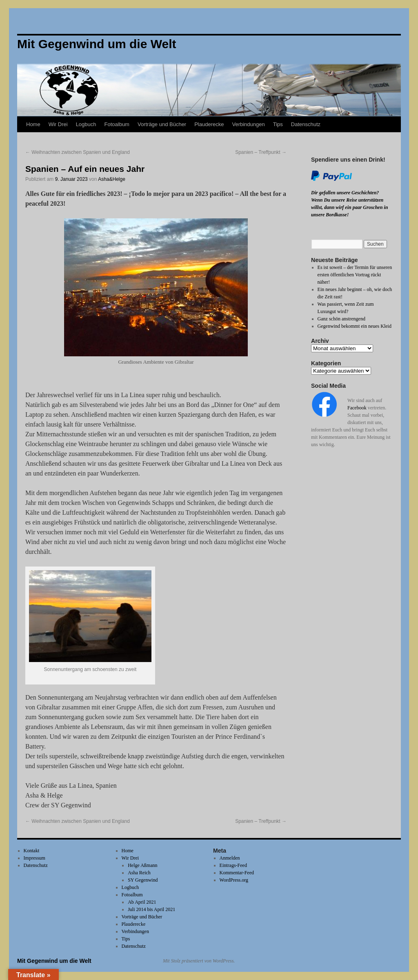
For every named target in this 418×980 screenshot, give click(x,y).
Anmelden (230, 858)
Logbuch (86, 124)
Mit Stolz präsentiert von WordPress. (199, 961)
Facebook (357, 408)
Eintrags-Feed (233, 865)
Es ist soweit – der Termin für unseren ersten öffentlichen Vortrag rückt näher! (355, 275)
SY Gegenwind (143, 880)
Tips (278, 124)
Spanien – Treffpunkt (261, 152)
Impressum (34, 858)
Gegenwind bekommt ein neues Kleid (355, 326)
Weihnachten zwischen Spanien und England (78, 152)
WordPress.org (234, 880)
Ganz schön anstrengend (341, 319)
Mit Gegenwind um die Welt (54, 961)
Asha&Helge (112, 179)
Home (33, 124)
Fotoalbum (117, 124)
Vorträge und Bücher (162, 124)
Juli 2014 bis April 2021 (151, 909)
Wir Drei (58, 124)
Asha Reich (139, 873)
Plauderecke (209, 124)
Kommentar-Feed (237, 873)
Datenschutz (306, 124)
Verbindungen (248, 124)
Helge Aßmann (142, 865)
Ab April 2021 (142, 902)
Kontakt (32, 851)
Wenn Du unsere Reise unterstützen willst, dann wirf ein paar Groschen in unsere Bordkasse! (349, 207)
